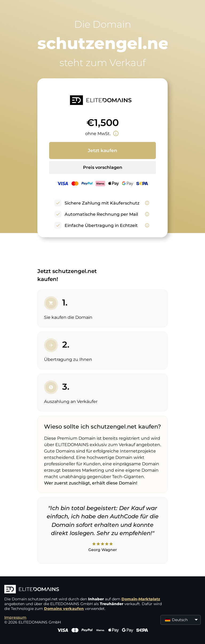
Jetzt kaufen (102, 150)
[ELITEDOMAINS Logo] (84, 590)
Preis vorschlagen (103, 167)
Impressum (15, 617)
